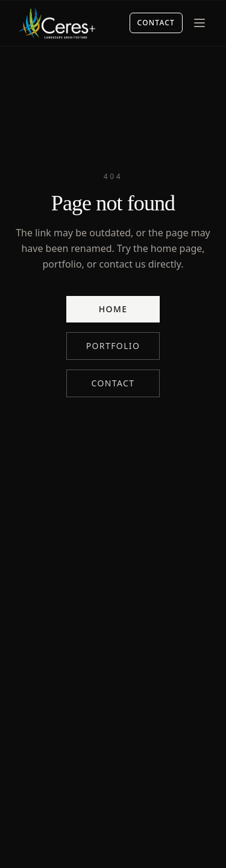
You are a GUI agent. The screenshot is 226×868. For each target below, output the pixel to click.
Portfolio (113, 346)
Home (113, 309)
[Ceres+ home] (57, 23)
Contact (156, 23)
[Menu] (199, 23)
